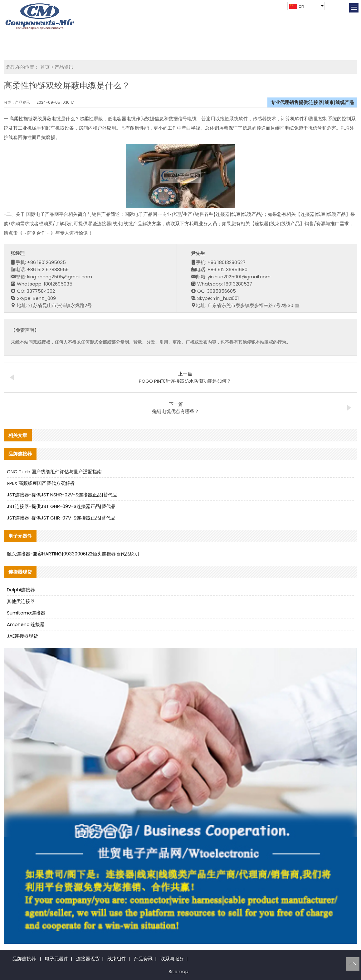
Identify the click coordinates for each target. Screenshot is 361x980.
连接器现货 (88, 959)
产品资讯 (64, 67)
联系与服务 (172, 959)
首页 (45, 67)
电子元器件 (57, 959)
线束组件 (117, 959)
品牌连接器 (24, 959)
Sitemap (178, 971)
